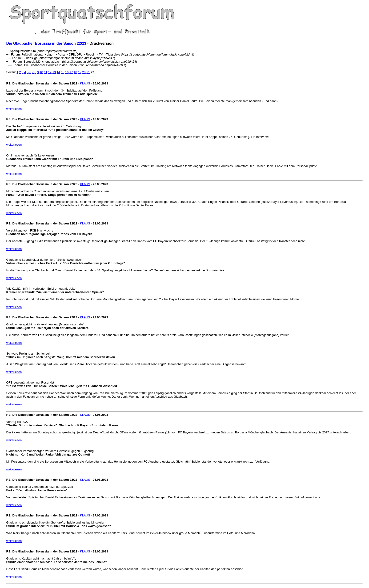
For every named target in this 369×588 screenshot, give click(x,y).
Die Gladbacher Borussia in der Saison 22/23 (46, 43)
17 (71, 72)
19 (80, 72)
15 (63, 72)
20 (84, 72)
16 (67, 72)
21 (88, 72)
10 (41, 72)
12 (50, 72)
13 (54, 72)
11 (45, 72)
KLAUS (85, 83)
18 (75, 72)
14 (58, 72)
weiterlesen (14, 109)
